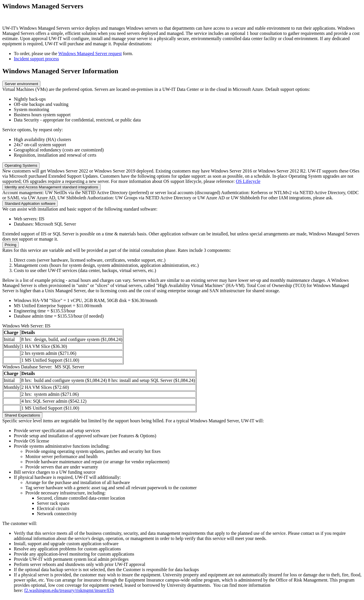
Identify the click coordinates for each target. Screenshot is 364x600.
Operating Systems (21, 165)
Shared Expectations (22, 415)
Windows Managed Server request (90, 54)
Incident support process (36, 59)
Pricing (11, 245)
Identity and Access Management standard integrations (51, 187)
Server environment (21, 84)
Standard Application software (30, 204)
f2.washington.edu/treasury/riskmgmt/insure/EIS (69, 590)
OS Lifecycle (248, 181)
